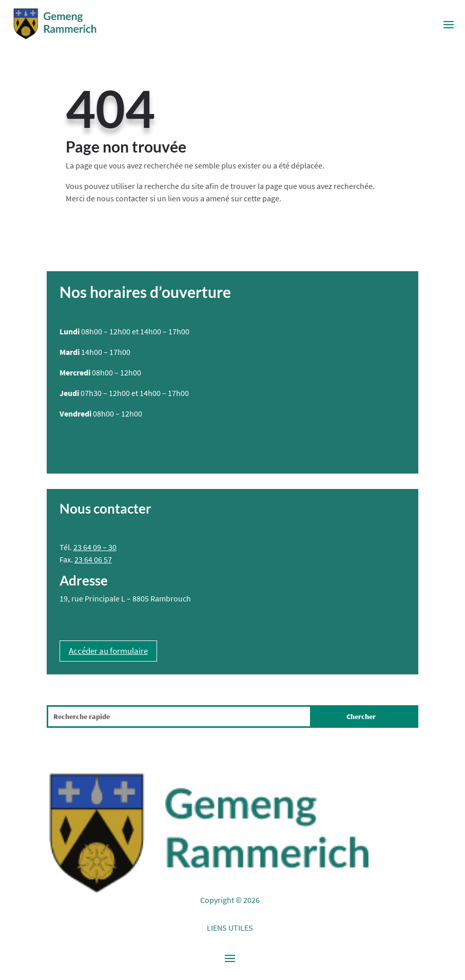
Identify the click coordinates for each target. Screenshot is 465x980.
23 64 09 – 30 (95, 547)
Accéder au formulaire (108, 651)
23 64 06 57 (93, 559)
